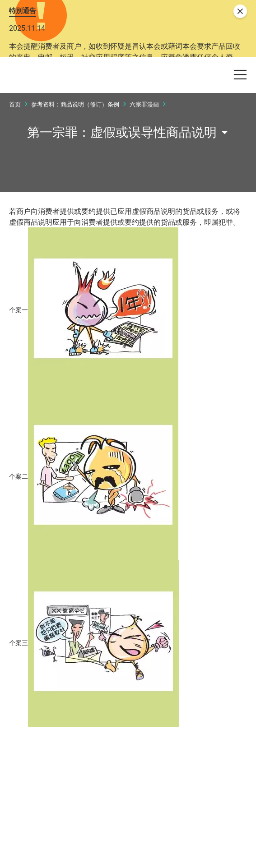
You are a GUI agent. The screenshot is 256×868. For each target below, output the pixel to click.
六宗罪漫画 (144, 162)
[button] (184, 102)
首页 (15, 162)
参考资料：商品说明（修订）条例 (75, 162)
